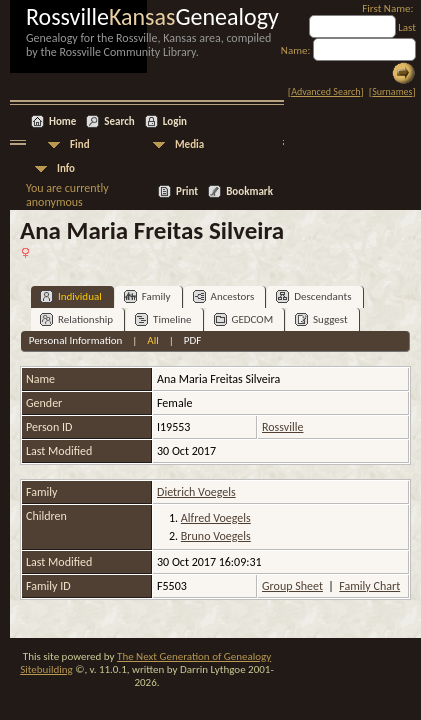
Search (119, 121)
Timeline (163, 319)
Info (66, 168)
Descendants (313, 296)
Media (189, 144)
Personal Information (76, 340)
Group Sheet (292, 586)
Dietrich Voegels (196, 492)
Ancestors (224, 296)
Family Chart (369, 586)
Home (62, 121)
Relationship (76, 319)
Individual (71, 296)
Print (187, 191)
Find (80, 144)
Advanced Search (325, 91)
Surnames (392, 91)
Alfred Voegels (216, 518)
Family (147, 296)
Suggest (321, 319)
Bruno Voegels (216, 536)
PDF (193, 340)
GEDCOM (244, 319)
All (152, 340)
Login (175, 121)
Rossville (282, 427)
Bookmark (249, 191)
